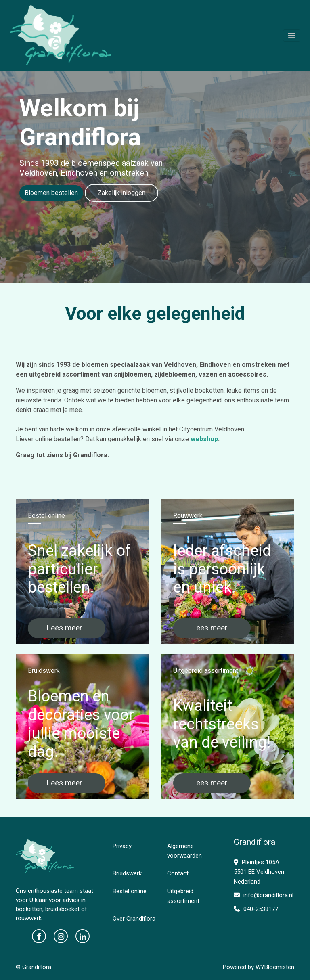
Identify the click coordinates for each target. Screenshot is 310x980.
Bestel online (130, 891)
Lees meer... (67, 628)
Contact (178, 873)
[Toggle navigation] (292, 36)
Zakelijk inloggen (121, 193)
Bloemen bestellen (51, 193)
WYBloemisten (275, 967)
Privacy (122, 846)
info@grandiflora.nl (264, 895)
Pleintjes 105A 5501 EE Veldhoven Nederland (259, 872)
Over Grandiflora (134, 919)
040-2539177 (256, 909)
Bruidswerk (127, 873)
